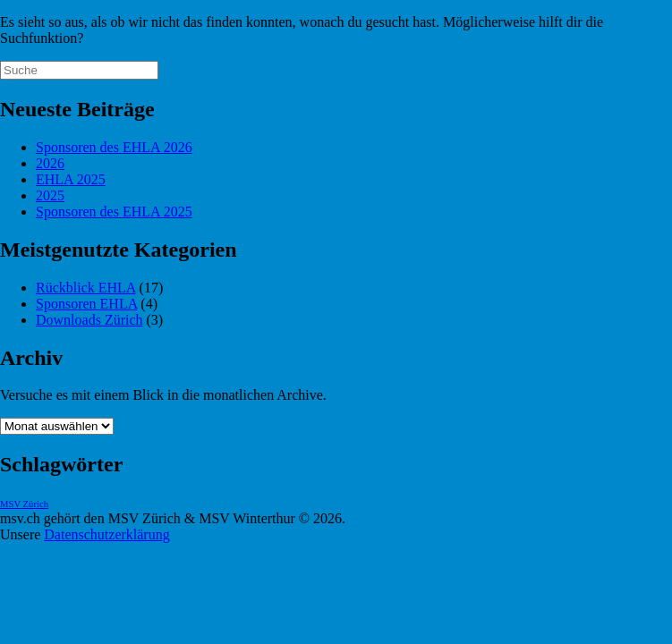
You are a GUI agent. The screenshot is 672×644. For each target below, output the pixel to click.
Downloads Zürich (89, 320)
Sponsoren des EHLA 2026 (114, 147)
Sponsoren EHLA (86, 304)
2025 (50, 195)
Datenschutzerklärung (106, 534)
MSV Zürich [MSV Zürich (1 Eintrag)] (24, 504)
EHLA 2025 (71, 179)
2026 (50, 163)
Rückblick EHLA (86, 288)
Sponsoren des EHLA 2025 (114, 212)
